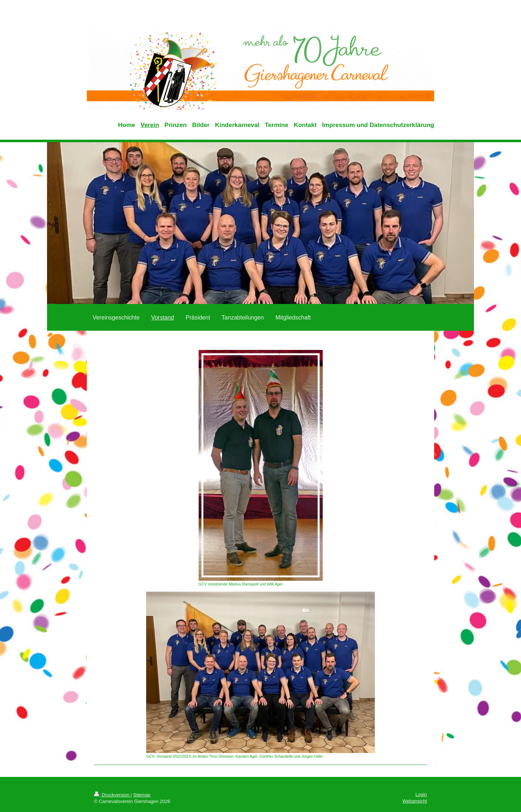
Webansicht (415, 801)
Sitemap (142, 795)
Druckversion (112, 795)
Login (421, 794)
